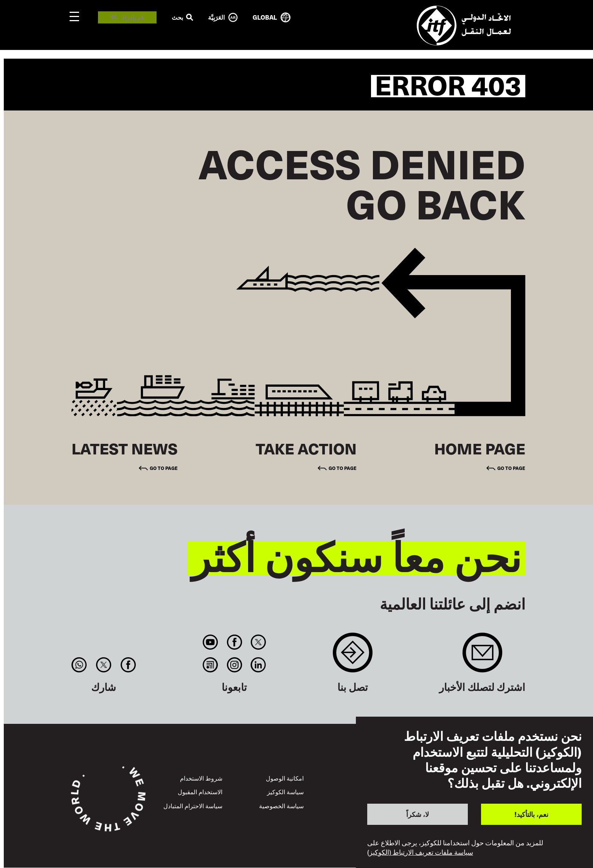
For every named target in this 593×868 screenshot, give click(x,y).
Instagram (234, 665)
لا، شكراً (418, 814)
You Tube (210, 642)
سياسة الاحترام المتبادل (193, 806)
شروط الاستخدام (201, 778)
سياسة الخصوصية (281, 806)
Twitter (258, 642)
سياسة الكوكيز (285, 792)
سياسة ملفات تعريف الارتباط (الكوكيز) (420, 852)
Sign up (482, 656)
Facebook (234, 642)
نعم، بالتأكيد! (531, 814)
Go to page (511, 468)
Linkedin (258, 665)
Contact (353, 656)
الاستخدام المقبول (200, 792)
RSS (210, 665)
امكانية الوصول (285, 778)
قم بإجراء (133, 18)
